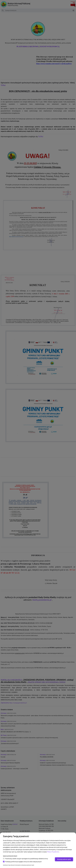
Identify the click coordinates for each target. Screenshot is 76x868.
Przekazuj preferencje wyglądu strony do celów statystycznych (22, 862)
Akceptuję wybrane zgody (64, 859)
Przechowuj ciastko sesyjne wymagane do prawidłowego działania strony (25, 859)
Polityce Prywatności (53, 852)
